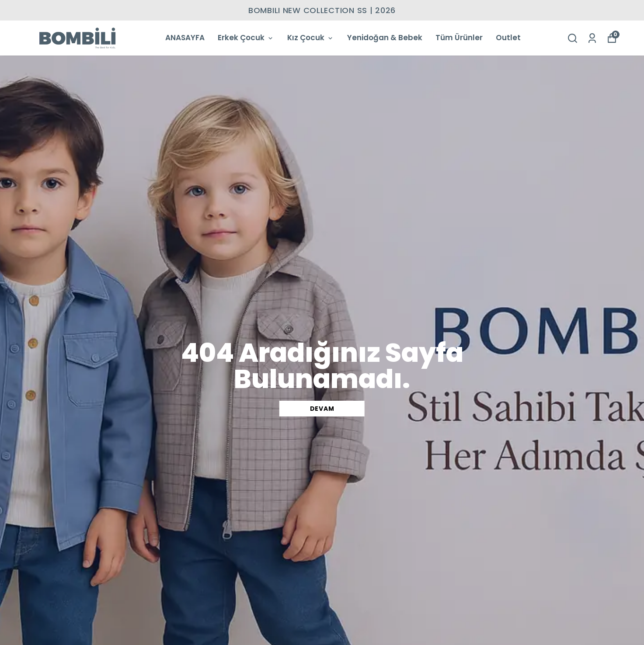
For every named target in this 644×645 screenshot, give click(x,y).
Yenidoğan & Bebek (385, 38)
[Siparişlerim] (592, 38)
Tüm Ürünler (459, 38)
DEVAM (322, 409)
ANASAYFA (185, 38)
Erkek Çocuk (246, 38)
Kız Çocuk (311, 38)
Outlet (508, 38)
